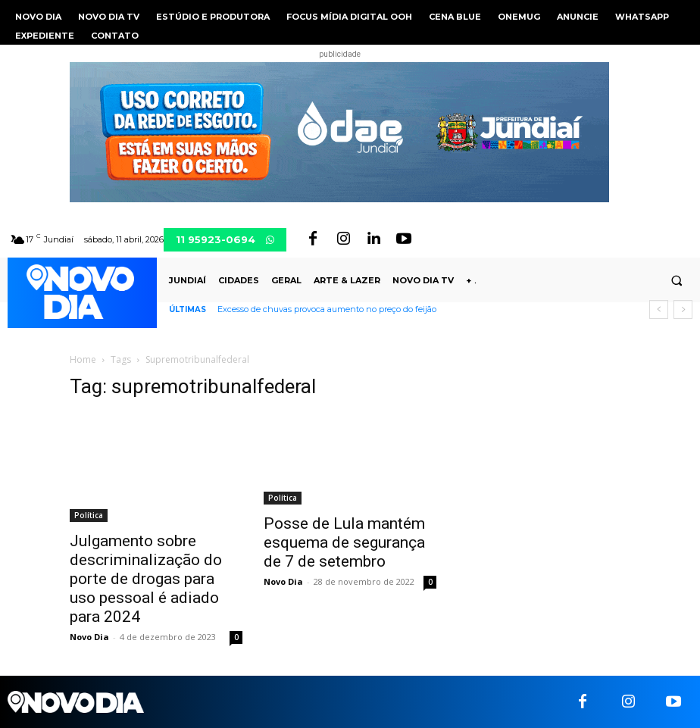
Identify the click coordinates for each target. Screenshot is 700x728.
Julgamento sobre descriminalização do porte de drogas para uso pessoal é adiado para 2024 (146, 579)
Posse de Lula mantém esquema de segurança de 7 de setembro (344, 542)
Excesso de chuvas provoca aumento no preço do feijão (327, 309)
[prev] (659, 309)
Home (83, 359)
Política (89, 515)
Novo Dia (89, 637)
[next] (683, 309)
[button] (677, 281)
